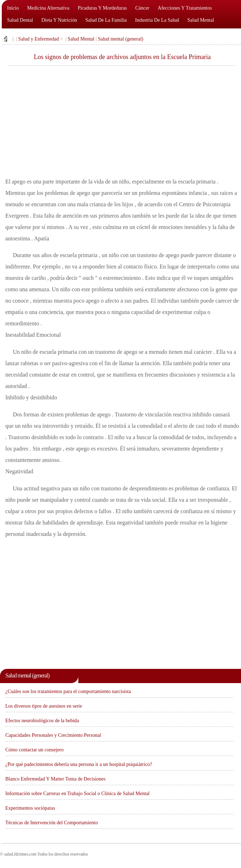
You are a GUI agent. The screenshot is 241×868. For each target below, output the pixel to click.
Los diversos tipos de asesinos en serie (44, 706)
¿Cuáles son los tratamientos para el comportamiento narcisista (68, 691)
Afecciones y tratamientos (185, 8)
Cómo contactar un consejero (35, 750)
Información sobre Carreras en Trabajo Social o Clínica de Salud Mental (77, 794)
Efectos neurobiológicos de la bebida (42, 721)
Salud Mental (81, 39)
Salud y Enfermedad (38, 39)
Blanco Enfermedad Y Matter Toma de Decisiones (56, 779)
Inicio (13, 8)
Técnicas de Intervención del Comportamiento (52, 823)
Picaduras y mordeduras (102, 8)
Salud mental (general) (121, 39)
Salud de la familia (106, 20)
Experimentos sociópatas (30, 808)
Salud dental (20, 20)
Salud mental (201, 20)
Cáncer (142, 8)
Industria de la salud (157, 20)
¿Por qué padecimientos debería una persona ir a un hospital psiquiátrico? (79, 764)
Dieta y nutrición (59, 20)
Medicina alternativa (48, 8)
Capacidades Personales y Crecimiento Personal (53, 735)
